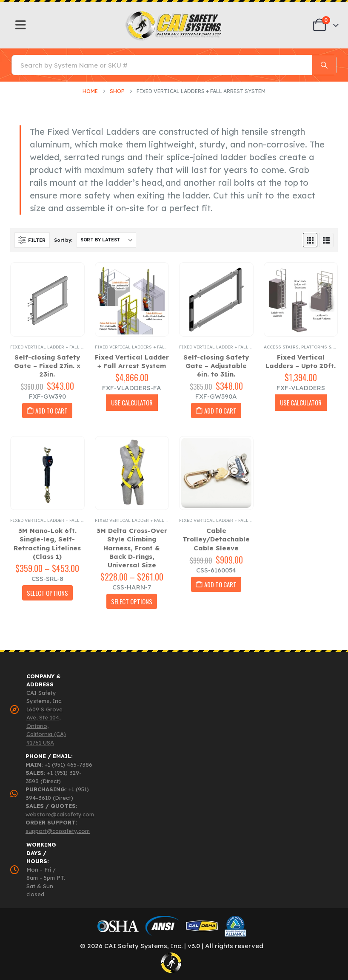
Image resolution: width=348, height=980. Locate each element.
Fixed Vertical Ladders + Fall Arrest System (149, 347)
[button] (32, 240)
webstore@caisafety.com (60, 814)
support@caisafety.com (58, 831)
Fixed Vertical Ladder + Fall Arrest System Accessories (80, 347)
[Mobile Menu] (21, 25)
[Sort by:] (106, 240)
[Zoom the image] (174, 13)
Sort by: (63, 240)
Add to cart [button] (51, 411)
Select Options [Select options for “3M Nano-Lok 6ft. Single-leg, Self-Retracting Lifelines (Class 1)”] (47, 593)
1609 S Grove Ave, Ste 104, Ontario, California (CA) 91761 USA (46, 726)
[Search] (324, 65)
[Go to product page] (47, 299)
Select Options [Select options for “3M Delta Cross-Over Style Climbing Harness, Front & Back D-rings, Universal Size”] (132, 601)
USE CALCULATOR (132, 402)
